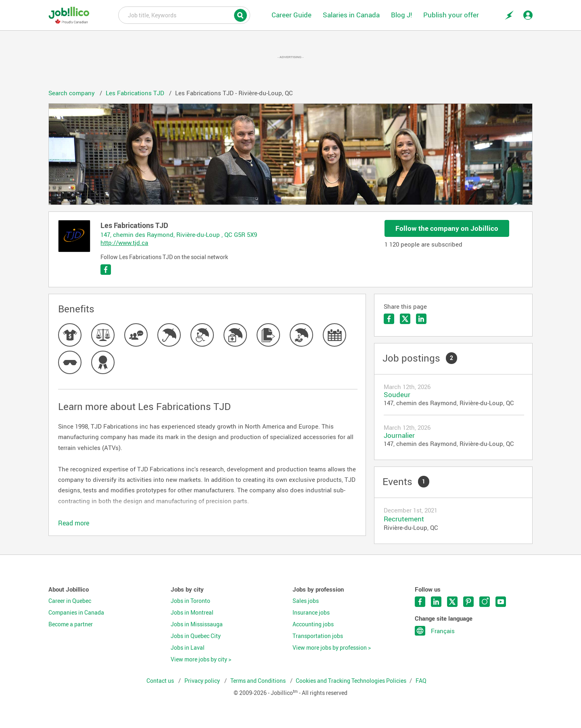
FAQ (421, 681)
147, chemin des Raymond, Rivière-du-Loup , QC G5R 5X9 (179, 234)
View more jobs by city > (201, 659)
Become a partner (71, 624)
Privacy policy (203, 681)
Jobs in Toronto (190, 601)
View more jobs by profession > (332, 648)
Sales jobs (306, 601)
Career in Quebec (70, 601)
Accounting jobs (313, 624)
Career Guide (292, 15)
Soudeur (397, 394)
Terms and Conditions (259, 681)
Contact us (161, 681)
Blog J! (401, 15)
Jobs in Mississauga (197, 624)
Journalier (399, 435)
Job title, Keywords (184, 15)
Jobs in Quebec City (196, 636)
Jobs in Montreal (192, 613)
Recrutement (404, 519)
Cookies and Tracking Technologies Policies (351, 681)
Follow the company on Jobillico (447, 228)
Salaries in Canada (351, 15)
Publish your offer (451, 15)
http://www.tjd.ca (124, 243)
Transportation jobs (318, 636)
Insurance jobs (311, 613)
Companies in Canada (76, 613)
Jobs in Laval (188, 648)
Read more (74, 523)
